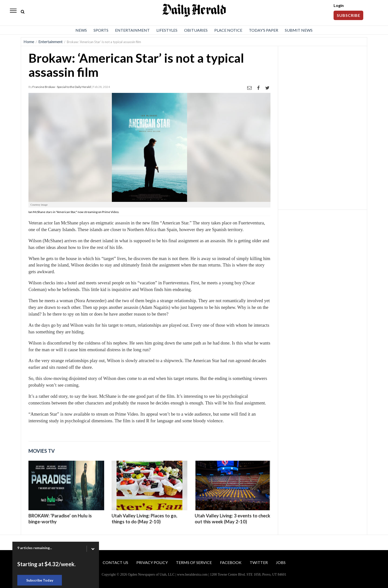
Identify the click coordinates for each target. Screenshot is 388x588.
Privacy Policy (152, 562)
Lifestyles (167, 30)
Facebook (231, 562)
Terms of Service (194, 562)
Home (29, 41)
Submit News (299, 30)
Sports (101, 30)
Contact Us (115, 562)
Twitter (259, 562)
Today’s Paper (264, 30)
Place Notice (228, 30)
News (81, 30)
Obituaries (196, 30)
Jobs (281, 562)
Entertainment (132, 30)
